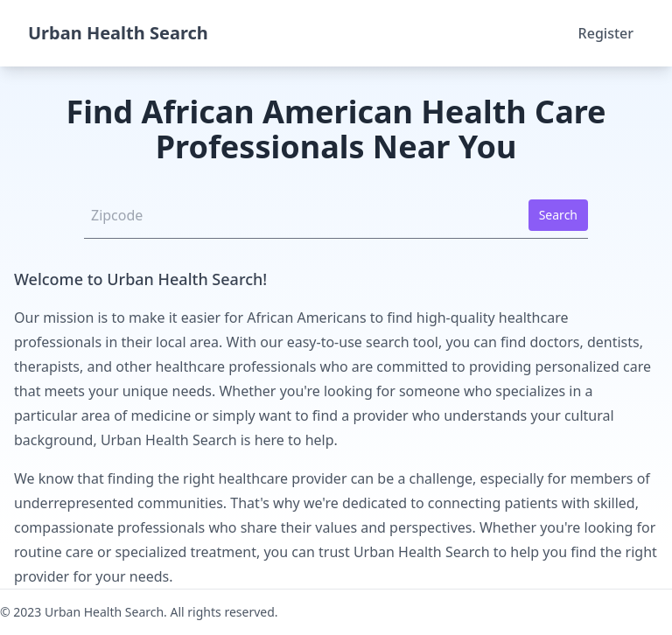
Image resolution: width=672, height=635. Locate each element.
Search (558, 215)
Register (606, 33)
